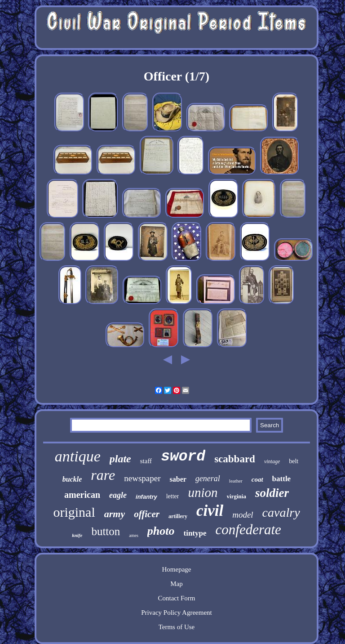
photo (161, 531)
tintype (195, 533)
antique (78, 456)
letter (173, 496)
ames (134, 535)
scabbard (235, 459)
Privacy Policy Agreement (176, 613)
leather (236, 481)
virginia (237, 496)
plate (120, 459)
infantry (146, 497)
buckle (72, 479)
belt (294, 461)
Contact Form (177, 598)
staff (146, 461)
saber (178, 479)
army (115, 514)
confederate (248, 530)
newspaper (142, 478)
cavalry (281, 512)
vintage (272, 461)
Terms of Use (177, 627)
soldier (272, 493)
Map (177, 584)
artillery (178, 516)
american (82, 495)
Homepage (176, 569)
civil (210, 511)
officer (147, 514)
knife (77, 535)
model (243, 515)
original (74, 512)
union (203, 492)
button (106, 531)
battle (282, 479)
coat (257, 479)
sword (183, 457)
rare (103, 475)
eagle (118, 495)
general (208, 479)
